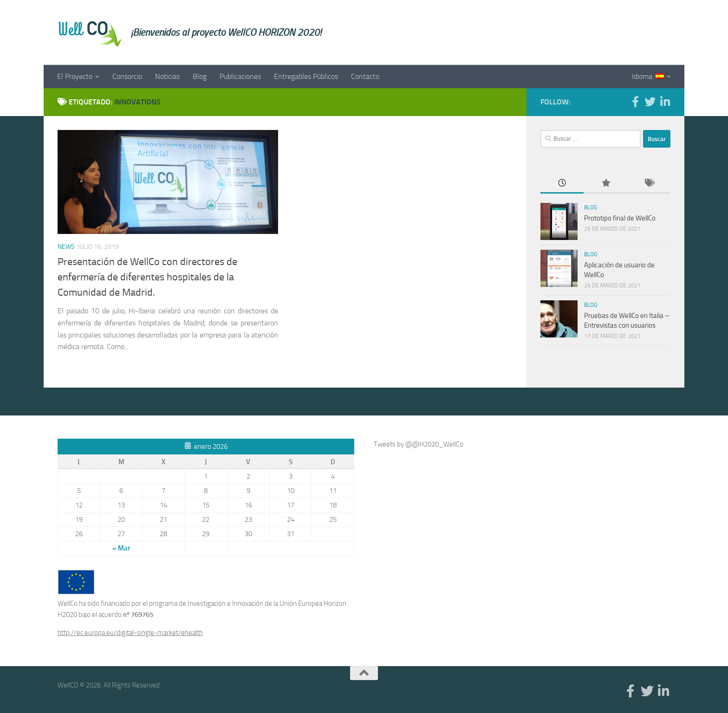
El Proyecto (75, 76)
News (66, 247)
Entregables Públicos (306, 76)
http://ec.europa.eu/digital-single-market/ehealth (130, 633)
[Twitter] (650, 102)
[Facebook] (635, 102)
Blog (200, 76)
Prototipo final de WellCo (620, 218)
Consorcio (127, 76)
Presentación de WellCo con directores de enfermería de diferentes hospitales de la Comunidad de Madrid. (147, 277)
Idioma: (648, 76)
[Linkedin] (665, 102)
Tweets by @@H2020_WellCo (419, 444)
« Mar (121, 548)
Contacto (365, 76)
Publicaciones (240, 76)
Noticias (167, 76)
